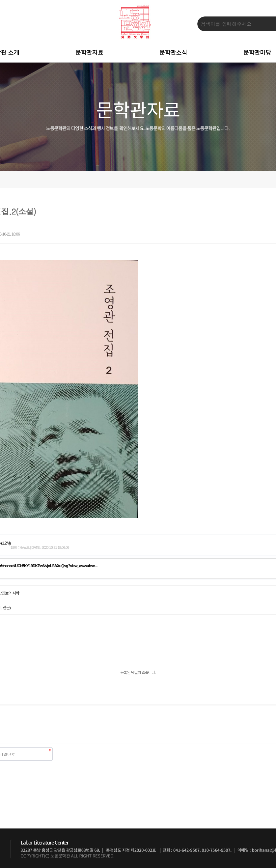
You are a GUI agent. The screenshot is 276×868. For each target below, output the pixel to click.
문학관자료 (89, 53)
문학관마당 (257, 53)
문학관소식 (173, 53)
